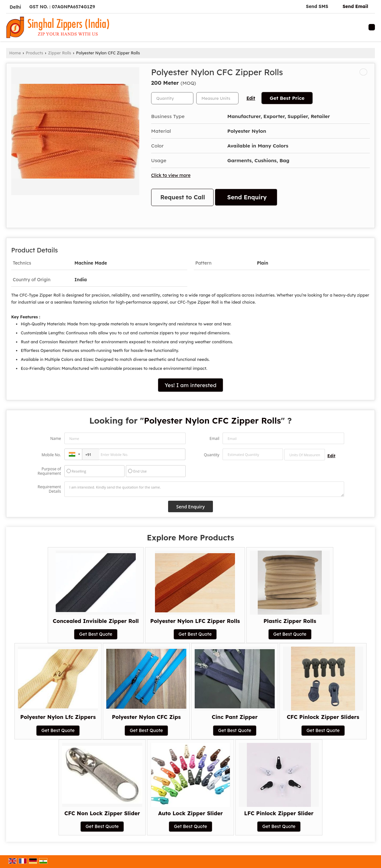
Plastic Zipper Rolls (290, 621)
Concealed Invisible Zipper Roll (96, 621)
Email (214, 438)
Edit (251, 98)
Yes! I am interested (190, 385)
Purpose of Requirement (49, 471)
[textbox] (217, 98)
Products (35, 53)
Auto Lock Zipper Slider (190, 813)
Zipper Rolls (60, 53)
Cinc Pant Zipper (235, 717)
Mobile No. (51, 455)
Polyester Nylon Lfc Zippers (58, 717)
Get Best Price (287, 98)
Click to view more (171, 175)
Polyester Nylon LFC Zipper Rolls (195, 621)
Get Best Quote (96, 634)
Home (15, 53)
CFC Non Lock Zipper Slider (102, 813)
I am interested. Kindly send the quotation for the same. (204, 489)
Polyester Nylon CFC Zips (146, 717)
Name (56, 438)
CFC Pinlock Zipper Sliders (323, 717)
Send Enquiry (247, 197)
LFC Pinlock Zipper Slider (279, 813)
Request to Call (183, 197)
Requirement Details (49, 489)
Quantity (212, 455)
